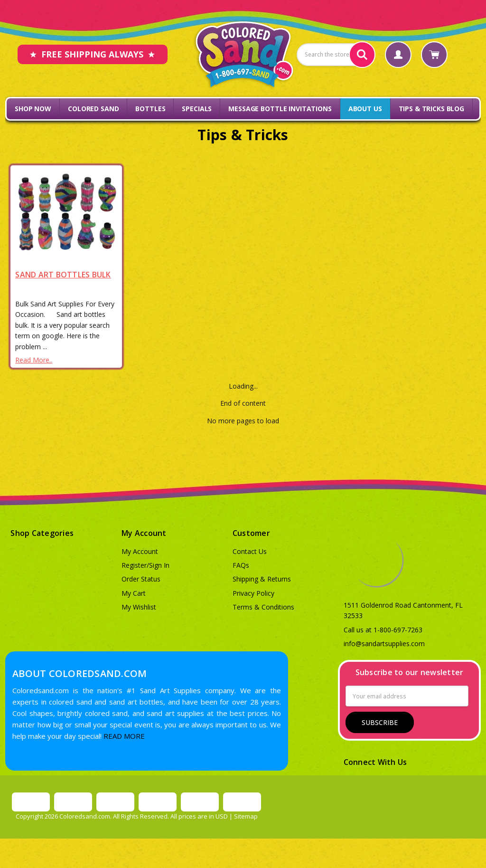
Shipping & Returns (262, 579)
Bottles (150, 109)
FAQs (241, 565)
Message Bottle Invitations (280, 109)
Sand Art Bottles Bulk (63, 275)
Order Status (141, 579)
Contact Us (250, 551)
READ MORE (124, 736)
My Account (140, 551)
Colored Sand (93, 109)
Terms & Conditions (263, 607)
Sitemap (246, 816)
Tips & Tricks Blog (431, 109)
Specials (197, 109)
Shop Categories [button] (42, 533)
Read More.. (34, 360)
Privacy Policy (253, 593)
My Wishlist (139, 607)
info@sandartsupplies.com (384, 644)
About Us (365, 109)
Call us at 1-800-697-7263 (383, 630)
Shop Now (33, 109)
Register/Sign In (145, 565)
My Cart (134, 593)
